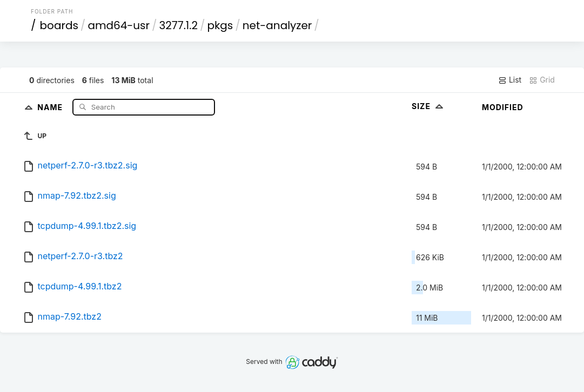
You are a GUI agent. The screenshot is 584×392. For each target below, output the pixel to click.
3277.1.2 (179, 25)
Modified (503, 107)
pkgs (220, 25)
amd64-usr (119, 25)
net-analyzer (277, 25)
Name (51, 107)
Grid (542, 80)
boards (59, 25)
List (510, 80)
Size (429, 106)
